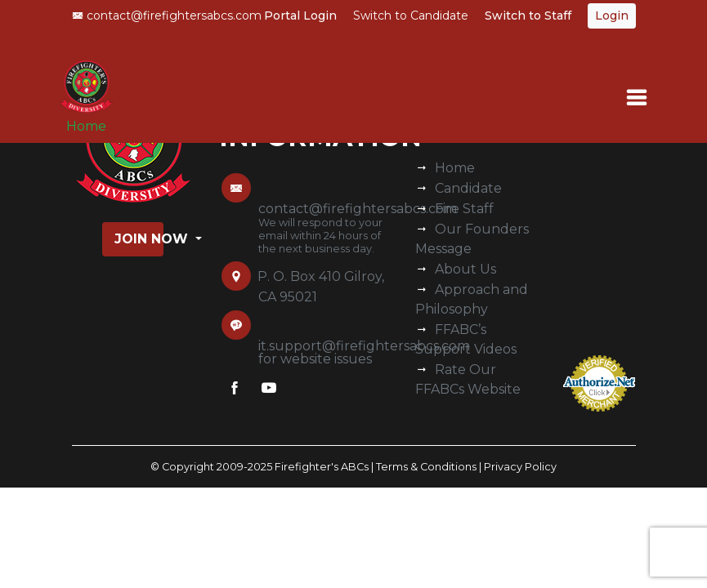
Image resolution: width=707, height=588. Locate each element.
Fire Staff (464, 209)
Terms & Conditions (426, 467)
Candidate (468, 188)
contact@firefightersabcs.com (167, 16)
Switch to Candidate (411, 16)
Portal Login (300, 16)
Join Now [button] (139, 239)
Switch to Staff (528, 16)
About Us (465, 269)
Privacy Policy (520, 467)
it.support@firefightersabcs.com (364, 346)
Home (86, 126)
